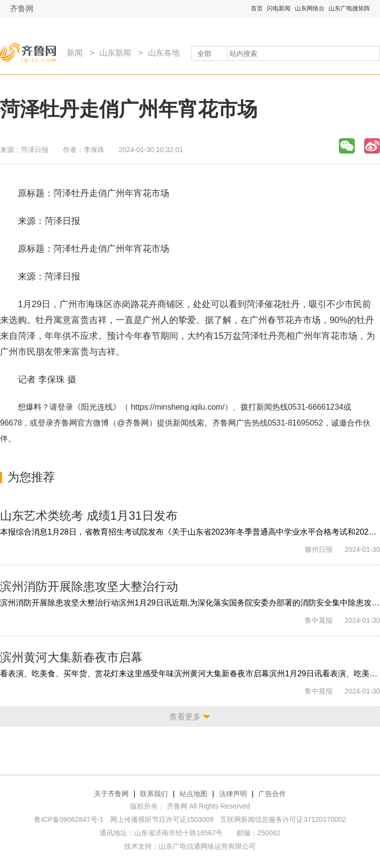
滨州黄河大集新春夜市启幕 (71, 657)
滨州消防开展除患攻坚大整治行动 (89, 586)
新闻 (75, 53)
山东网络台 (310, 8)
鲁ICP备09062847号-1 (69, 819)
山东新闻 (115, 53)
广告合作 (272, 794)
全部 (204, 54)
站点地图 (193, 794)
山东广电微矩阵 (349, 8)
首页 (257, 8)
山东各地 (164, 53)
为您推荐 (31, 477)
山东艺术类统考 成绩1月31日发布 (89, 515)
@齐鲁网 (133, 423)
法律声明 (233, 794)
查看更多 (185, 717)
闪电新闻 (279, 8)
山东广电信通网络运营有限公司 (207, 846)
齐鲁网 (22, 9)
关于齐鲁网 (111, 794)
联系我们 (154, 794)
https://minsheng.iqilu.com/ (177, 407)
